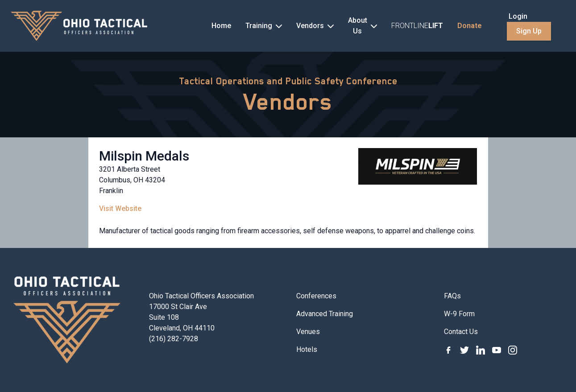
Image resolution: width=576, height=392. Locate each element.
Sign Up (529, 31)
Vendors (288, 102)
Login (518, 16)
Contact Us (461, 332)
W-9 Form (459, 314)
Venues (308, 332)
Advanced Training (325, 314)
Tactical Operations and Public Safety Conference (288, 81)
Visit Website (120, 208)
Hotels (307, 349)
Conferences (316, 296)
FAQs (452, 296)
